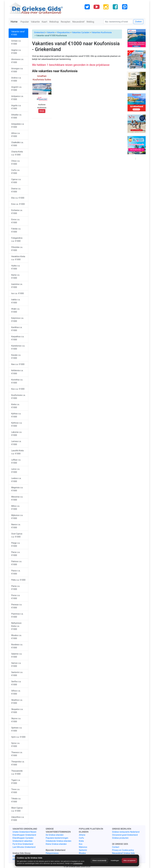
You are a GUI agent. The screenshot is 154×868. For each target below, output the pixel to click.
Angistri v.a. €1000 (17, 89)
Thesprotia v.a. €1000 (18, 763)
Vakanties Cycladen (81, 32)
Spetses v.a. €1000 (17, 729)
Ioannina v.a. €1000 (17, 286)
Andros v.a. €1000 (16, 79)
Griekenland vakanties (22, 841)
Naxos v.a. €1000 (16, 526)
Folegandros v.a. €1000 (17, 239)
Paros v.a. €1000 (16, 554)
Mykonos (83, 847)
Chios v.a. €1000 (16, 162)
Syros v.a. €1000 (16, 745)
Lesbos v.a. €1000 (16, 480)
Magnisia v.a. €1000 (17, 489)
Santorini (83, 850)
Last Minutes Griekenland (24, 847)
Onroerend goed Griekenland (125, 835)
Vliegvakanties (63, 32)
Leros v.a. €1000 (16, 471)
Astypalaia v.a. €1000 (18, 125)
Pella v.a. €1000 (18, 580)
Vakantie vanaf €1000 (18, 33)
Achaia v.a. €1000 (16, 42)
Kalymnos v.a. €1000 (17, 320)
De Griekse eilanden (55, 835)
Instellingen (115, 860)
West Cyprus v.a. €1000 (17, 809)
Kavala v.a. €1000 (16, 357)
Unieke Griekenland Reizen (24, 832)
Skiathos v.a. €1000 (17, 702)
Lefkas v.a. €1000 (16, 461)
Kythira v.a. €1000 (16, 415)
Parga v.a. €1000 (16, 544)
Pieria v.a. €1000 (16, 588)
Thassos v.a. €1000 (17, 754)
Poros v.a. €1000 (16, 597)
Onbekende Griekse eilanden (59, 841)
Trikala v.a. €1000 (16, 800)
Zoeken (138, 22)
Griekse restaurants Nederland (126, 832)
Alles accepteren (129, 860)
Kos (81, 844)
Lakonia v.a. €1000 (17, 434)
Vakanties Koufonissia (102, 32)
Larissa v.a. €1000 (16, 443)
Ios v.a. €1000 (18, 293)
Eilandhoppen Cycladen (23, 838)
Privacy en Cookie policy (123, 850)
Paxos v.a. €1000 (16, 572)
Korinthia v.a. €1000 (17, 381)
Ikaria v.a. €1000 (16, 276)
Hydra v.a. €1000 (16, 267)
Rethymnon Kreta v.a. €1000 (16, 626)
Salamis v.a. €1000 (17, 655)
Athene (82, 835)
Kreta (81, 841)
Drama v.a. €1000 (16, 190)
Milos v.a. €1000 (16, 508)
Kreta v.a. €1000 (15, 406)
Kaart (45, 22)
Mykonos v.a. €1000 (17, 517)
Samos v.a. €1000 (16, 665)
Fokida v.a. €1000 (16, 230)
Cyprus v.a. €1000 (16, 181)
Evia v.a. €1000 (18, 204)
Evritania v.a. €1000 (17, 212)
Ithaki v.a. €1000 (16, 310)
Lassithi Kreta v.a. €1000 (17, 452)
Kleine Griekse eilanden (56, 844)
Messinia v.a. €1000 (17, 498)
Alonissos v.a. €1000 (17, 61)
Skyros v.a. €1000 (16, 720)
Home (14, 22)
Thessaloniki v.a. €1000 (17, 772)
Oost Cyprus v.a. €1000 (17, 535)
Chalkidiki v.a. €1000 (17, 144)
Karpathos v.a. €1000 (18, 338)
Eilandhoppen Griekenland (24, 835)
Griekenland (39, 32)
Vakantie (35, 22)
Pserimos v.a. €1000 (17, 615)
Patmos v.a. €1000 (17, 563)
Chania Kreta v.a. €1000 (17, 153)
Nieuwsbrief (78, 22)
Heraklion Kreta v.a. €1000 (18, 258)
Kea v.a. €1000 (18, 364)
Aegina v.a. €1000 (16, 52)
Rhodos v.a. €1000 (16, 637)
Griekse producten (120, 838)
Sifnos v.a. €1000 (16, 692)
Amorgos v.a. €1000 (17, 70)
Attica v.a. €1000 (16, 135)
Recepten (66, 22)
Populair (25, 22)
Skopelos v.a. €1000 (17, 711)
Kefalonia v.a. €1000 (17, 372)
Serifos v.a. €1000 (16, 683)
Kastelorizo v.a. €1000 (18, 347)
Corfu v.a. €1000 (16, 172)
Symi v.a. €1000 (18, 737)
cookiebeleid (78, 863)
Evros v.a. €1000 (16, 221)
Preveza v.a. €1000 (17, 606)
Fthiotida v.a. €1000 (17, 249)
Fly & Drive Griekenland (23, 844)
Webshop (54, 22)
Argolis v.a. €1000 (16, 107)
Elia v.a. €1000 (18, 198)
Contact (116, 847)
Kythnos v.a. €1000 (17, 424)
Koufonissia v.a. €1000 (18, 397)
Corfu (81, 838)
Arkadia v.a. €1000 (16, 116)
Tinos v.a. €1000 (16, 791)
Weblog (90, 22)
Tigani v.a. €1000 (16, 782)
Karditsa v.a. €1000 (17, 329)
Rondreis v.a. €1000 (17, 646)
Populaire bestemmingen (57, 838)
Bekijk (42, 111)
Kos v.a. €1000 (18, 389)
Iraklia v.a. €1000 (16, 301)
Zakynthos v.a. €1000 (18, 819)
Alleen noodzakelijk (99, 860)
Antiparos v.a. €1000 (17, 98)
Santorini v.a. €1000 (17, 674)
